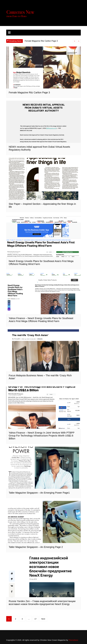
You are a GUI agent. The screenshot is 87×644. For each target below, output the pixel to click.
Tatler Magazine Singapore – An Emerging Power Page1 (39, 493)
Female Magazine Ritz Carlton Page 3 (41, 41)
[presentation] (75, 41)
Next (43, 619)
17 (36, 619)
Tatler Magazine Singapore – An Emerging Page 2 (36, 547)
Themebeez (73, 640)
